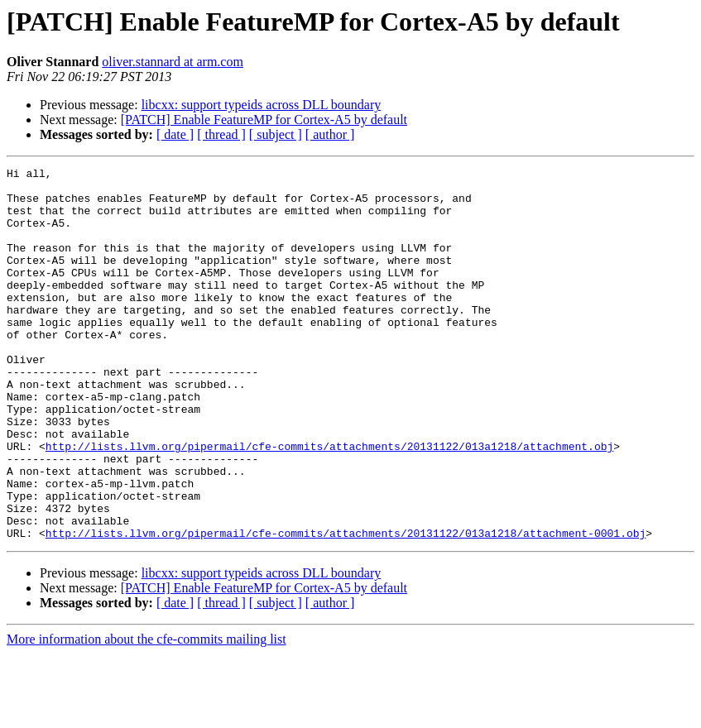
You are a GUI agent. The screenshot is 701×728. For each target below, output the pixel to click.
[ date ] (175, 134)
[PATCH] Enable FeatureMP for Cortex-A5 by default (264, 120)
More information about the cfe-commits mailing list (146, 714)
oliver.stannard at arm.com (173, 62)
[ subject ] (276, 134)
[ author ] (330, 134)
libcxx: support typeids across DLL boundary (262, 105)
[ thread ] (221, 134)
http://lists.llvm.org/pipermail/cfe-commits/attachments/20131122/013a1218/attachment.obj (329, 503)
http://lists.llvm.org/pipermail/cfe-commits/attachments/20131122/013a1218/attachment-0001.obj (346, 607)
